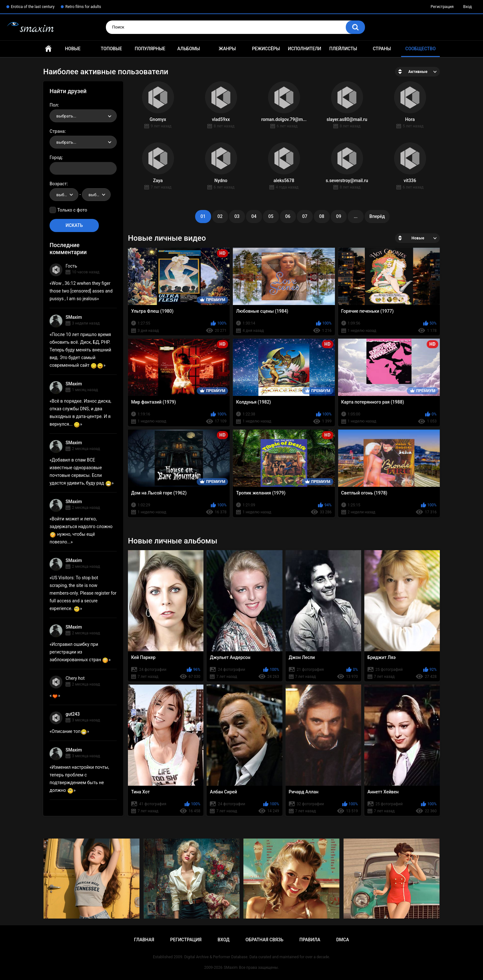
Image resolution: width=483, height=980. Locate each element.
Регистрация (442, 7)
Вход (467, 7)
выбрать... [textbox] (66, 116)
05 (271, 216)
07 (305, 216)
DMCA (343, 940)
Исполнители (305, 49)
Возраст (58, 184)
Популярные (150, 49)
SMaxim (74, 317)
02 (220, 216)
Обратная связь (265, 940)
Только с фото (72, 210)
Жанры (227, 49)
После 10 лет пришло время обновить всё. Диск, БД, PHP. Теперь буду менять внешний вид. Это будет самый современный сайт (80, 350)
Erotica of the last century (33, 7)
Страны (382, 49)
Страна (57, 131)
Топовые (111, 49)
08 (322, 216)
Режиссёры (266, 49)
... (356, 216)
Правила (310, 940)
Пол (54, 105)
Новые (73, 49)
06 (288, 216)
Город (56, 157)
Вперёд (377, 216)
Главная (48, 49)
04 (254, 216)
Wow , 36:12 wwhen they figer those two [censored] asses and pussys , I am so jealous (81, 291)
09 (339, 216)
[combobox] (83, 116)
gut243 (73, 714)
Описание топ (69, 731)
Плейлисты (343, 49)
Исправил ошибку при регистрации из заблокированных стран (79, 652)
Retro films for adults (83, 7)
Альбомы (189, 49)
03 (237, 216)
